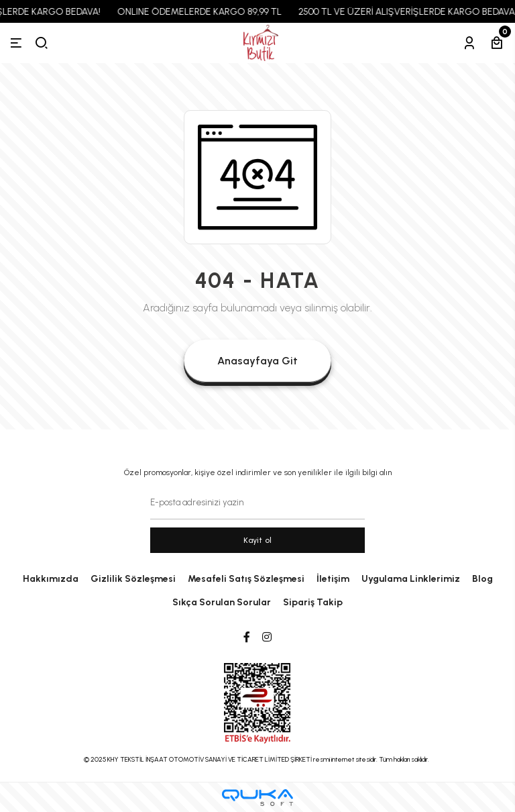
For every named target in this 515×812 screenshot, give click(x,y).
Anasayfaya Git (257, 361)
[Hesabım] (469, 43)
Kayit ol (258, 540)
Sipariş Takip (313, 602)
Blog (482, 579)
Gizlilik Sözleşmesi (133, 579)
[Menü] (16, 43)
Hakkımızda (51, 579)
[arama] (42, 43)
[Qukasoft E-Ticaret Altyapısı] (257, 798)
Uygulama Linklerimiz (411, 579)
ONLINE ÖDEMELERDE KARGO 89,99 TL (204, 12)
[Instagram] (267, 638)
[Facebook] (247, 638)
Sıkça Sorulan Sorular (222, 602)
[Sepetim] (497, 43)
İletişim (333, 579)
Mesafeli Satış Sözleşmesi (246, 579)
